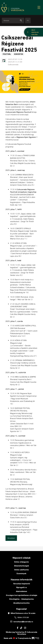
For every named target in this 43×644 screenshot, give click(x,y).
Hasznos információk (22, 580)
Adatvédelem (21, 591)
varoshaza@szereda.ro (22, 622)
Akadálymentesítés (21, 603)
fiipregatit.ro (21, 587)
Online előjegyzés (21, 562)
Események (21, 573)
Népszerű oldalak (22, 558)
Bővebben (11, 538)
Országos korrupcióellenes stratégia (22, 595)
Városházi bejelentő (22, 584)
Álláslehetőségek (22, 566)
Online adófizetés (22, 570)
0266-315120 (21, 617)
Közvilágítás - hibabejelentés (22, 599)
